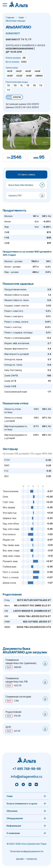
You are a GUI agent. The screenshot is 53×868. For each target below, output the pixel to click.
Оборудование (15, 818)
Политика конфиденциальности (27, 851)
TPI (8, 158)
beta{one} (32, 859)
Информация (14, 826)
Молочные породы (15, 21)
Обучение (12, 811)
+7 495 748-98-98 (26, 769)
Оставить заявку (26, 175)
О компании (13, 833)
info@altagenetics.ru (27, 777)
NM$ (36, 158)
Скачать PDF (15, 196)
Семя (21, 17)
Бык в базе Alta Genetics (21, 185)
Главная (10, 17)
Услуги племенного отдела (22, 804)
